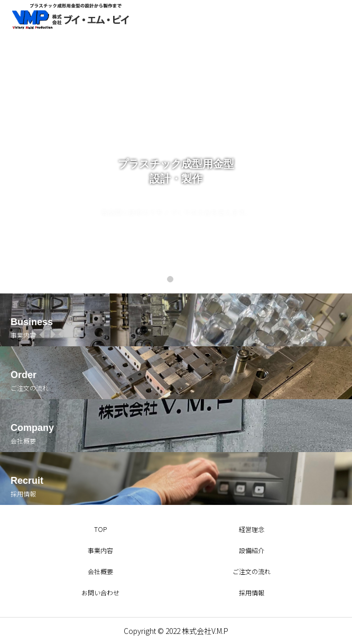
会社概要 (100, 571)
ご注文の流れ (252, 571)
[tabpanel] (176, 147)
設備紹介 (252, 550)
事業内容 (100, 550)
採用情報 (252, 592)
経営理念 (252, 529)
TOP (100, 529)
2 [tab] (183, 279)
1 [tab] (171, 279)
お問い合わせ (100, 592)
